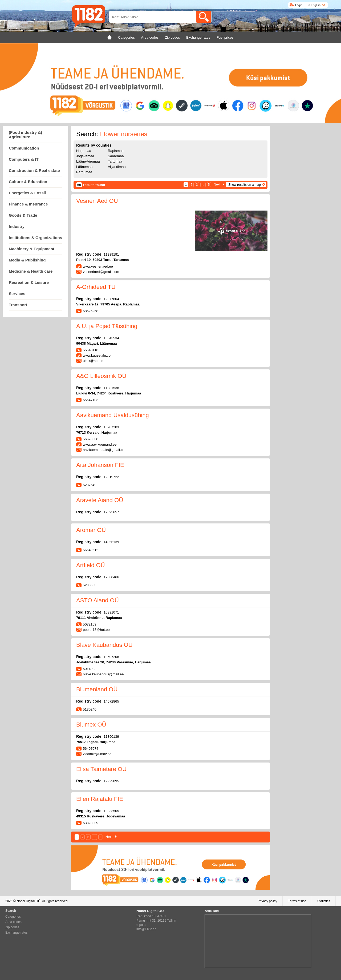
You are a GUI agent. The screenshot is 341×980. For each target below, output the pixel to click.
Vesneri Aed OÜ (97, 201)
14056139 (111, 542)
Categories (13, 917)
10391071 (111, 612)
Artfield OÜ (91, 565)
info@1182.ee (146, 929)
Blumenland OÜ (97, 689)
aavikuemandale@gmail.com (105, 450)
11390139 (111, 737)
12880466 (111, 577)
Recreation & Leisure (29, 282)
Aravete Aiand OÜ (100, 500)
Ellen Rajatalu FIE (100, 799)
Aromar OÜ (91, 530)
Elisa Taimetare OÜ (101, 769)
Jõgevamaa (85, 156)
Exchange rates (16, 933)
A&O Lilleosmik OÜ (101, 376)
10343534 (111, 338)
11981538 (111, 388)
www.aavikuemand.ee (100, 444)
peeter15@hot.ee (96, 630)
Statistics (324, 901)
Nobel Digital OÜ (28, 901)
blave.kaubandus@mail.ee (103, 674)
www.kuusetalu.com (98, 355)
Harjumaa (84, 151)
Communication (24, 148)
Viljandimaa (117, 167)
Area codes (13, 922)
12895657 (111, 512)
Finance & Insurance (28, 204)
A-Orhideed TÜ (96, 287)
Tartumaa (115, 161)
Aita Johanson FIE (100, 465)
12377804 (111, 299)
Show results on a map (245, 185)
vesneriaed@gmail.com (101, 272)
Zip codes (12, 927)
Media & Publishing (27, 260)
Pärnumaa (84, 172)
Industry (17, 226)
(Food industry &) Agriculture (25, 135)
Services (17, 294)
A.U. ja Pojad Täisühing (107, 326)
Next (217, 184)
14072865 (111, 701)
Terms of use (297, 901)
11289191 (111, 254)
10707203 (111, 427)
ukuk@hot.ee (93, 361)
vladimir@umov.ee (97, 754)
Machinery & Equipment (32, 249)
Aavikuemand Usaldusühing (113, 415)
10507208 (111, 657)
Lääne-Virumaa (88, 161)
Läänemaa (84, 167)
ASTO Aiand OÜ (98, 600)
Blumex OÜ (91, 725)
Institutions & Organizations (35, 238)
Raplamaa (116, 151)
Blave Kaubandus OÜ (104, 645)
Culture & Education (28, 182)
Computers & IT (24, 159)
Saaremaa (116, 156)
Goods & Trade (23, 215)
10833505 (111, 811)
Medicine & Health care (31, 271)
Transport (18, 305)
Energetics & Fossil (27, 193)
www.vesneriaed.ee (98, 266)
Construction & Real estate (34, 170)
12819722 (111, 477)
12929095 (111, 781)
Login (299, 5)
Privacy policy (267, 901)
